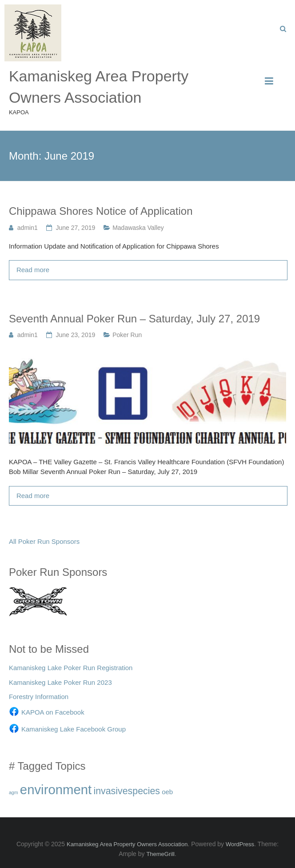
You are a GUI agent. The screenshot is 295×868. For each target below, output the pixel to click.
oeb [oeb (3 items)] (167, 792)
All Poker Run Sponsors (44, 541)
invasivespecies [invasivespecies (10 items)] (127, 791)
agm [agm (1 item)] (14, 792)
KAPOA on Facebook (53, 712)
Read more (33, 270)
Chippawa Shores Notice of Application (101, 211)
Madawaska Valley (138, 228)
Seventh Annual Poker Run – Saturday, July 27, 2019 (134, 319)
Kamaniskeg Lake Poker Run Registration (71, 668)
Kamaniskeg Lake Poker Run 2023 (60, 682)
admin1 (28, 228)
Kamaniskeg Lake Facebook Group (74, 729)
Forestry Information (39, 697)
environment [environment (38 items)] (56, 790)
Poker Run (127, 335)
